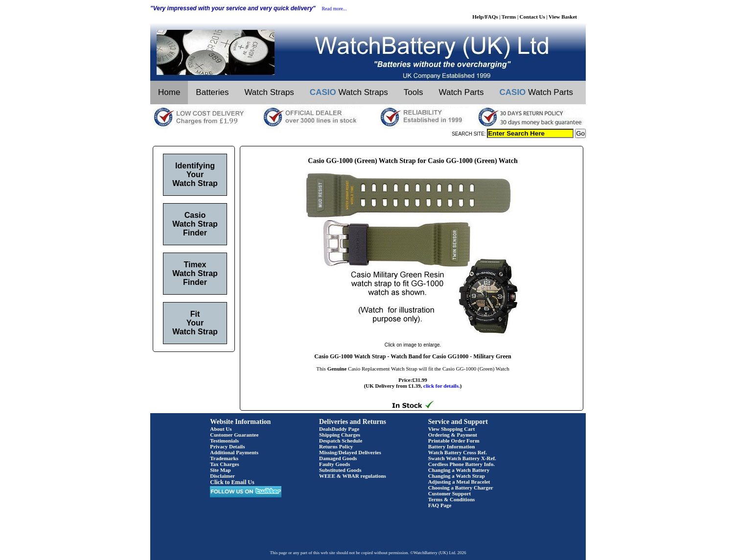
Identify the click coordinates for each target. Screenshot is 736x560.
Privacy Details (227, 446)
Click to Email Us (232, 482)
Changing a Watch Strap (457, 476)
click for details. (442, 386)
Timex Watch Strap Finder (195, 273)
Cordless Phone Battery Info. (461, 464)
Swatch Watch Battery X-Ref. (462, 458)
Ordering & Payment (453, 435)
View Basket (563, 17)
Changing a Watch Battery (459, 470)
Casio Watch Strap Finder (195, 224)
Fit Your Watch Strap (195, 323)
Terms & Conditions (452, 499)
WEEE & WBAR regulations (353, 476)
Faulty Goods (334, 464)
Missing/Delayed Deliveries (350, 452)
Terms (509, 17)
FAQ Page (440, 505)
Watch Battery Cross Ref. (458, 452)
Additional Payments (234, 452)
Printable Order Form (454, 441)
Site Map (220, 470)
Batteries (212, 92)
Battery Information (452, 446)
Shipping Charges (340, 435)
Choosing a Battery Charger (461, 488)
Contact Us (532, 17)
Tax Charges (224, 464)
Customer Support (450, 493)
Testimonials (224, 441)
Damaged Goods (338, 458)
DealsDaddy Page (339, 429)
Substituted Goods (340, 470)
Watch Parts (461, 92)
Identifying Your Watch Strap (195, 175)
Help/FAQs (485, 17)
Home (169, 92)
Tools (414, 92)
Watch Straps (269, 92)
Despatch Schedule (341, 441)
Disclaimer (222, 476)
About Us (221, 429)
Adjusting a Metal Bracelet (459, 482)
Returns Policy (336, 446)
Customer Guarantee (234, 435)
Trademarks (224, 458)
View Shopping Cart (452, 429)
